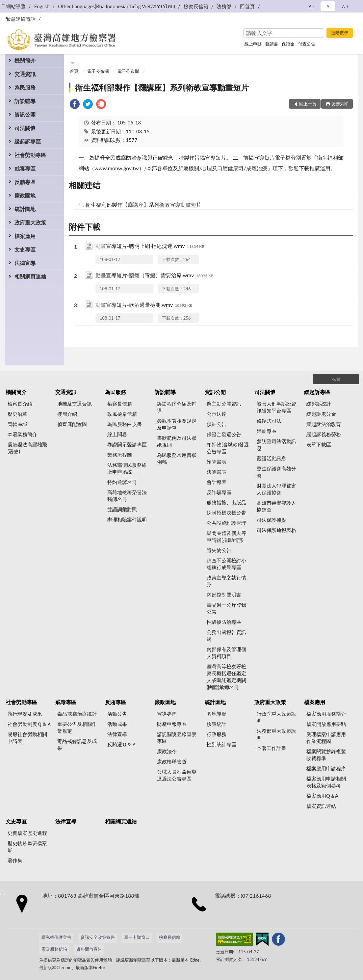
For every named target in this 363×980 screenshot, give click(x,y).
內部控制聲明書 (224, 595)
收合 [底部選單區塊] (336, 379)
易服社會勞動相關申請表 (27, 738)
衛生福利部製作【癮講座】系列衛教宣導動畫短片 (162, 87)
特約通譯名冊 (122, 482)
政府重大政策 (30, 222)
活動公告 (117, 714)
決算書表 (217, 472)
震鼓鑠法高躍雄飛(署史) (27, 448)
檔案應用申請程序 (326, 768)
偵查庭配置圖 (72, 424)
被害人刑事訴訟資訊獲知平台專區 (276, 407)
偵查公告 (307, 44)
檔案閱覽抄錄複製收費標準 (326, 755)
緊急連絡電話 (21, 19)
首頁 (74, 71)
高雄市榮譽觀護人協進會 (276, 506)
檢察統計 (217, 724)
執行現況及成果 (25, 714)
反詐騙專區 (219, 492)
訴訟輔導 (25, 101)
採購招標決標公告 (226, 513)
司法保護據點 (272, 520)
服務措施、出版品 (226, 502)
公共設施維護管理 (226, 523)
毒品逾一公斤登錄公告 (226, 608)
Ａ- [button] (311, 6)
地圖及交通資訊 (75, 404)
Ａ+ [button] (345, 6)
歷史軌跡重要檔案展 (27, 847)
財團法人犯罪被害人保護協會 (276, 489)
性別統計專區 (221, 744)
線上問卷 (117, 434)
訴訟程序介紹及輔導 (177, 407)
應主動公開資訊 (224, 404)
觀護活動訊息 (272, 458)
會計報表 (217, 482)
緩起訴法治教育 (324, 424)
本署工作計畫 (272, 748)
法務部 (224, 6)
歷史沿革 (17, 414)
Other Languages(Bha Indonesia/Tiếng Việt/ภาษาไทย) (117, 6)
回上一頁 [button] (308, 104)
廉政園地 (25, 195)
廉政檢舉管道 (172, 761)
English (42, 6)
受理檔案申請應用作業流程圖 (326, 738)
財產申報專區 (172, 724)
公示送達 (217, 414)
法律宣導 (25, 263)
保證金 (288, 44)
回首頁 (247, 6)
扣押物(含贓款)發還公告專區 (228, 448)
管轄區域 (17, 424)
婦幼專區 (267, 431)
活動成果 (117, 724)
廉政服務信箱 (54, 949)
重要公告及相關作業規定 (77, 727)
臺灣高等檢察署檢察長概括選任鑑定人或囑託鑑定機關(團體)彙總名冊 (226, 677)
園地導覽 (217, 714)
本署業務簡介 (22, 434)
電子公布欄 (98, 71)
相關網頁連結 (30, 276)
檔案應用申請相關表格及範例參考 (326, 782)
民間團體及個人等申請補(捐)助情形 (226, 536)
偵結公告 (217, 424)
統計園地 (25, 209)
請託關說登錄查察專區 (177, 738)
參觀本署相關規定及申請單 (177, 424)
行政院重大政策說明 (276, 717)
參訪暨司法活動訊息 (276, 445)
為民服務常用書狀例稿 (177, 458)
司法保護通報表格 (276, 530)
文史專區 (25, 249)
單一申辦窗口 (137, 937)
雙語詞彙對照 (122, 509)
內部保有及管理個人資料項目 (226, 653)
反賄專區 (25, 182)
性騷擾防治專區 (224, 622)
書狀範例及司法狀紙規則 (177, 441)
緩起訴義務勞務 (324, 434)
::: (4, 3)
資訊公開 (25, 114)
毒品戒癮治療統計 (77, 714)
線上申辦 (253, 44)
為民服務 (25, 87)
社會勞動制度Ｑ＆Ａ (30, 724)
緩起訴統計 (319, 404)
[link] (75, 105)
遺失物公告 (219, 550)
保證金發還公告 (224, 434)
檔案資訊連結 (321, 806)
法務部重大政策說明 (276, 734)
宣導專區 (167, 714)
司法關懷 (25, 128)
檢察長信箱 (196, 6)
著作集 (15, 860)
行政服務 (217, 734)
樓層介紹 (67, 414)
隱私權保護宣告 (56, 937)
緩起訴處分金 (321, 414)
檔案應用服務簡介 (326, 714)
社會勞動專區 (30, 155)
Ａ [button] (328, 6)
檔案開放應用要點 (326, 724)
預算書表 (217, 462)
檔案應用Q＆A (322, 796)
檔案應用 (25, 236)
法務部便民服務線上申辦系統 (127, 468)
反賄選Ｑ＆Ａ (122, 744)
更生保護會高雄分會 (276, 472)
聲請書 (272, 44)
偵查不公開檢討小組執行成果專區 (226, 564)
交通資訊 (25, 74)
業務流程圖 (120, 455)
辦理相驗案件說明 (127, 519)
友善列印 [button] (340, 104)
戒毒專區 (25, 168)
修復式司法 (269, 421)
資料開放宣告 (89, 949)
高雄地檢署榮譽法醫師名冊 (127, 496)
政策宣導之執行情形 (226, 581)
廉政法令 (167, 751)
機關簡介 (25, 60)
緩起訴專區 (28, 141)
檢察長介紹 (20, 404)
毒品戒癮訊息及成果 (77, 744)
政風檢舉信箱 (122, 414)
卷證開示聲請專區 (127, 444)
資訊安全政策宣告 (98, 937)
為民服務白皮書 (125, 424)
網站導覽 (16, 6)
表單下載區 (319, 444)
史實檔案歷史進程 (27, 833)
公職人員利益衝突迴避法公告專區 (177, 775)
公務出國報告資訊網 (226, 636)
